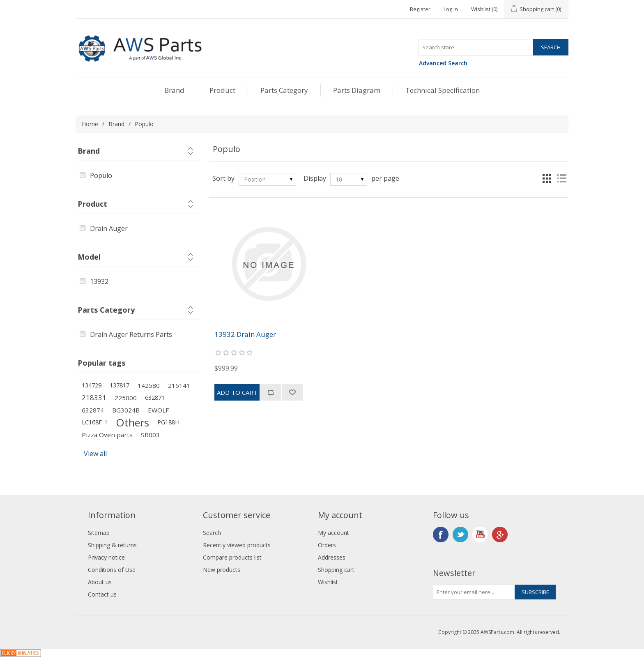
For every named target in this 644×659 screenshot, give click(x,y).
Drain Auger (109, 228)
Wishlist (328, 582)
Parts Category (284, 90)
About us (100, 582)
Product (222, 90)
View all (95, 454)
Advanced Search (443, 63)
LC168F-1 (95, 422)
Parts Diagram (357, 90)
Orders (327, 545)
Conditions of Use (112, 570)
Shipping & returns (112, 545)
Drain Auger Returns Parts (131, 334)
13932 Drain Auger (245, 334)
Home (90, 124)
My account (333, 533)
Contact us (102, 594)
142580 (149, 385)
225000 (126, 398)
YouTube (480, 535)
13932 (99, 281)
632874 (93, 410)
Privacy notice (106, 557)
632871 (155, 397)
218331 (94, 397)
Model (89, 257)
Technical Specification (443, 90)
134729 (92, 385)
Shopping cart (336, 570)
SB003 (150, 435)
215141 (179, 385)
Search (212, 533)
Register (420, 9)
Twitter (460, 535)
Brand (174, 90)
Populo (101, 175)
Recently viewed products (237, 545)
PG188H (168, 422)
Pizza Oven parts (107, 435)
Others (132, 422)
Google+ (500, 535)
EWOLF (158, 410)
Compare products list (232, 557)
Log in (451, 9)
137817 (120, 385)
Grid (547, 178)
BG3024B (126, 410)
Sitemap (99, 533)
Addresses (332, 557)
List (561, 178)
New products (222, 570)
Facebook (441, 535)
